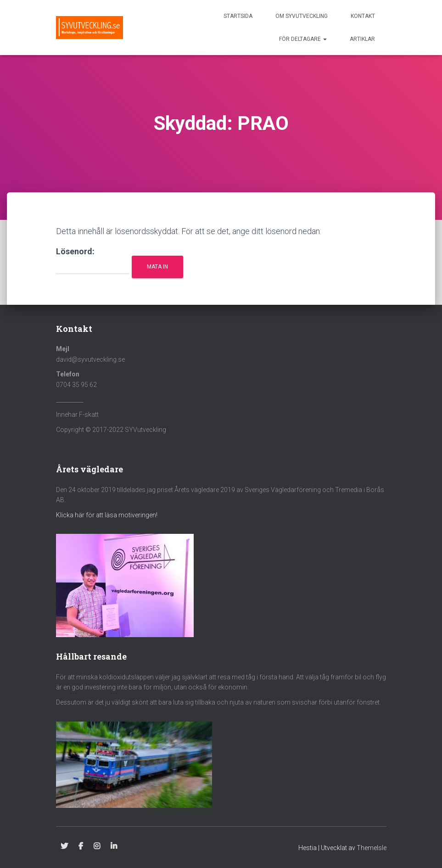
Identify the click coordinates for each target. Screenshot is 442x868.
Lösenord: (93, 260)
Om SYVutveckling (302, 16)
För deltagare (303, 39)
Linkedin (114, 846)
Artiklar (362, 39)
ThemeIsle (372, 848)
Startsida (238, 16)
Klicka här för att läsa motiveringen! (107, 515)
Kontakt (363, 16)
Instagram (97, 846)
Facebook (81, 846)
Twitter (64, 846)
